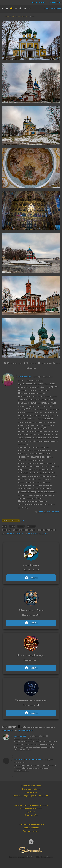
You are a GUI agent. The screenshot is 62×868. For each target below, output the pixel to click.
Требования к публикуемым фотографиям (31, 796)
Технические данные (11, 521)
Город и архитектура (20, 16)
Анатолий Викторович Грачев (28, 759)
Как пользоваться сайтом (31, 786)
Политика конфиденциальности (31, 824)
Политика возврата (31, 831)
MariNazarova (25, 377)
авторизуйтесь (8, 731)
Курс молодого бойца (31, 789)
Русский (42, 2)
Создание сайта (31, 815)
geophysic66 (20, 736)
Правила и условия (31, 828)
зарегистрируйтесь (26, 731)
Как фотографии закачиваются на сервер (31, 805)
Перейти (31, 578)
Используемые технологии (31, 808)
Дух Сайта (31, 812)
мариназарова (53, 512)
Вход (46, 8)
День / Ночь (54, 2)
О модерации (31, 792)
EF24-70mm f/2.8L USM (38, 534)
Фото (7, 16)
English (34, 2)
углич (40, 512)
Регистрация (56, 8)
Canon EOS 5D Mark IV (14, 534)
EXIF (22, 521)
